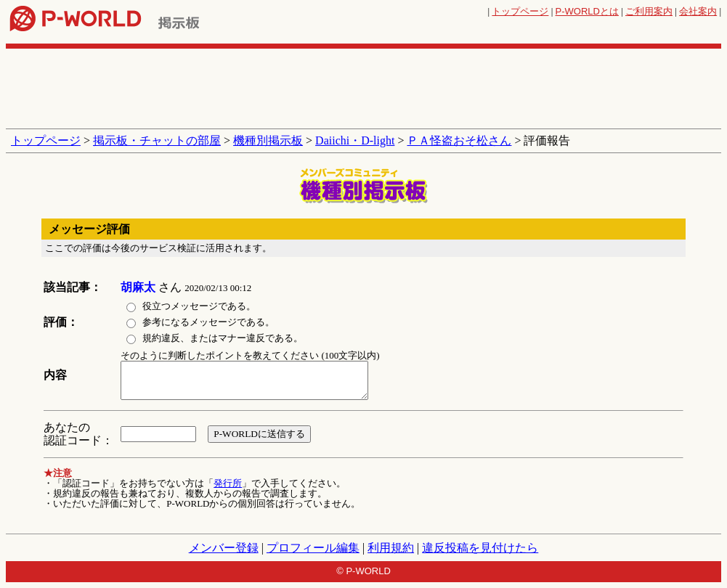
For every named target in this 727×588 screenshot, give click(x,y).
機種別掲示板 (268, 140)
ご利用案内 (649, 11)
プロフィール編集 (313, 548)
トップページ (520, 11)
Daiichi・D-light (355, 140)
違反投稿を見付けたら (480, 548)
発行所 (228, 483)
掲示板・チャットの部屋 (157, 140)
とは (587, 11)
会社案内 (698, 11)
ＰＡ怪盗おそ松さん (459, 140)
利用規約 (391, 548)
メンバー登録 (224, 548)
